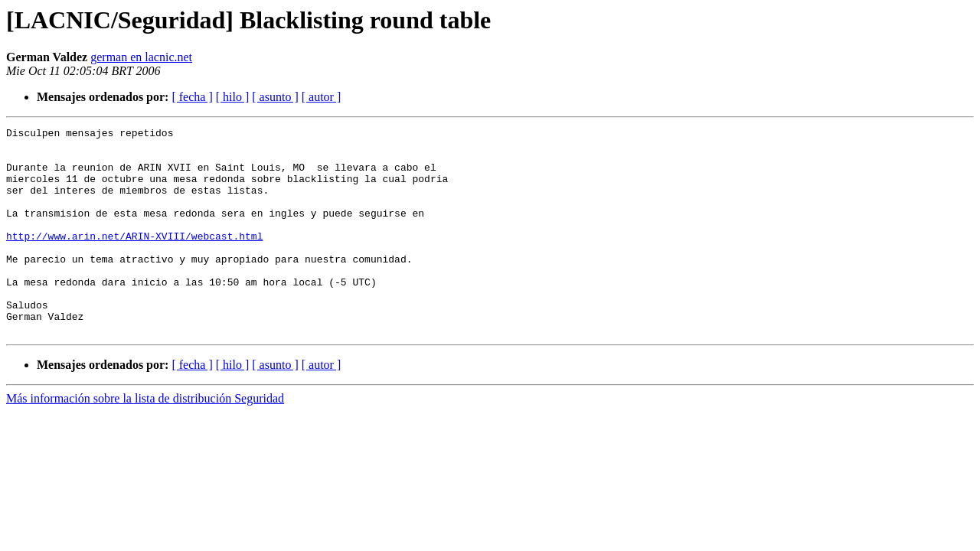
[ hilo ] (233, 97)
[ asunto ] (275, 97)
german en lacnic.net (141, 57)
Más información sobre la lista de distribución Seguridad (145, 440)
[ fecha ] (192, 97)
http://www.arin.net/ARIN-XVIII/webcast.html (134, 259)
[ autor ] (322, 97)
